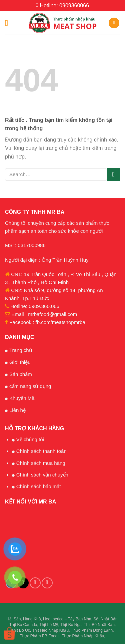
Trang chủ (21, 350)
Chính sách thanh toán (41, 451)
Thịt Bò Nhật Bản (99, 625)
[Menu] (9, 23)
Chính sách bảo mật (39, 486)
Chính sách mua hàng (41, 463)
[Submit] (113, 174)
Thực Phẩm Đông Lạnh (92, 630)
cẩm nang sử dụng (30, 386)
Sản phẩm (21, 374)
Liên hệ (17, 410)
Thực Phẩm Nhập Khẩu (83, 636)
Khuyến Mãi (22, 398)
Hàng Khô (32, 619)
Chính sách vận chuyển (42, 475)
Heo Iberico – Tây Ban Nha (67, 619)
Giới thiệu (20, 362)
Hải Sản (13, 619)
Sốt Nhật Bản (105, 619)
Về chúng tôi (30, 439)
